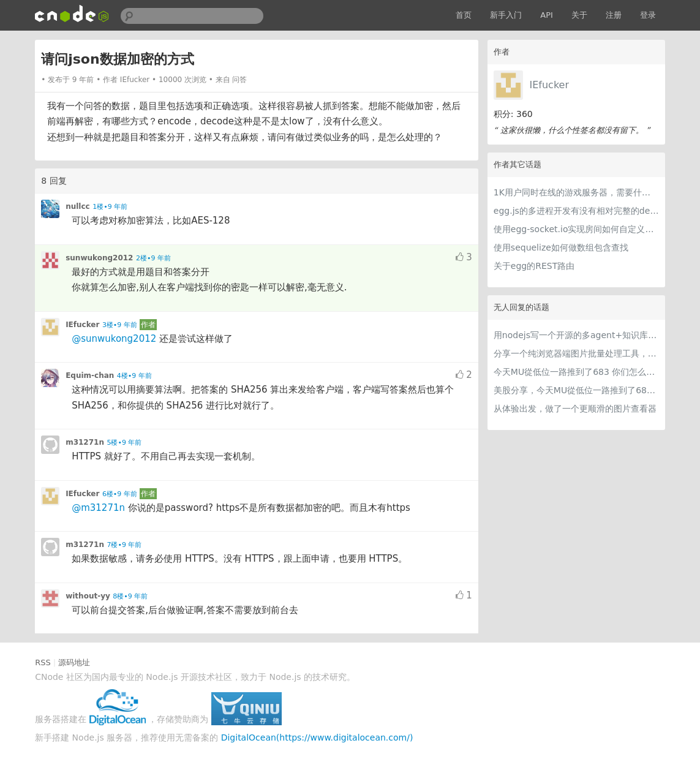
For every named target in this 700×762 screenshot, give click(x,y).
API (547, 15)
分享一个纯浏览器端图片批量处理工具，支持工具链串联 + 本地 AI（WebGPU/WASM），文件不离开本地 (576, 353)
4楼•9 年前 (134, 376)
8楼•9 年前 (130, 596)
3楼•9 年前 (120, 325)
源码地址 (74, 662)
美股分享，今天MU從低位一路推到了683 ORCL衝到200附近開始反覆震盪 (576, 390)
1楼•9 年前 (110, 207)
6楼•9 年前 (120, 494)
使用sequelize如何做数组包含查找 (561, 247)
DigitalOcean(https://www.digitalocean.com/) (317, 737)
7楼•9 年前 (124, 545)
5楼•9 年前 (124, 443)
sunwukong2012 (99, 258)
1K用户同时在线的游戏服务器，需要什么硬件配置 (576, 192)
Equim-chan (90, 375)
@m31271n (98, 508)
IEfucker (549, 85)
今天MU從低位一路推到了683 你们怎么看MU (576, 372)
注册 (614, 15)
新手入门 (506, 15)
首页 (464, 15)
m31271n (85, 442)
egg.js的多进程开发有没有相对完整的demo (576, 211)
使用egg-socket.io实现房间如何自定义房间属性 (576, 229)
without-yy (88, 596)
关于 (579, 15)
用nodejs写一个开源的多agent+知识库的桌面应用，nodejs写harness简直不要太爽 (576, 335)
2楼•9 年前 (153, 258)
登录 (648, 15)
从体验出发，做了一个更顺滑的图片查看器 (575, 409)
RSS (43, 662)
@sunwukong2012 (114, 339)
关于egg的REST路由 (534, 266)
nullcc (78, 206)
